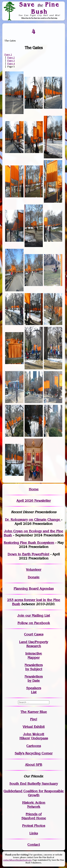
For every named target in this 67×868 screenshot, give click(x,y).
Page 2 (11, 58)
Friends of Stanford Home (34, 816)
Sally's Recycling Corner (34, 753)
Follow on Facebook (34, 623)
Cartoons (34, 746)
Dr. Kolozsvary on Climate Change (33, 520)
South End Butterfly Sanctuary (34, 784)
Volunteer (34, 570)
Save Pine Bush (39, 8)
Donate (34, 577)
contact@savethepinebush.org (17, 860)
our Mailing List (37, 616)
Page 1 (8, 55)
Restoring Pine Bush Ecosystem (29, 543)
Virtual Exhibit (34, 727)
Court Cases (34, 634)
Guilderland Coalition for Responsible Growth (34, 793)
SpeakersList (34, 690)
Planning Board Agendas (34, 589)
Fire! (34, 719)
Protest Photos (34, 826)
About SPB (34, 765)
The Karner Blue (34, 712)
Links (34, 833)
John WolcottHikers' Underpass (34, 736)
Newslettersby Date (34, 679)
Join (21, 616)
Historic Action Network (34, 805)
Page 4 (11, 64)
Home (34, 489)
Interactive (34, 654)
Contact (34, 845)
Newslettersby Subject (34, 667)
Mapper (34, 658)
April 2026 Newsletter (34, 501)
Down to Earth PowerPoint (28, 554)
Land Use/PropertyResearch (34, 644)
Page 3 (11, 61)
